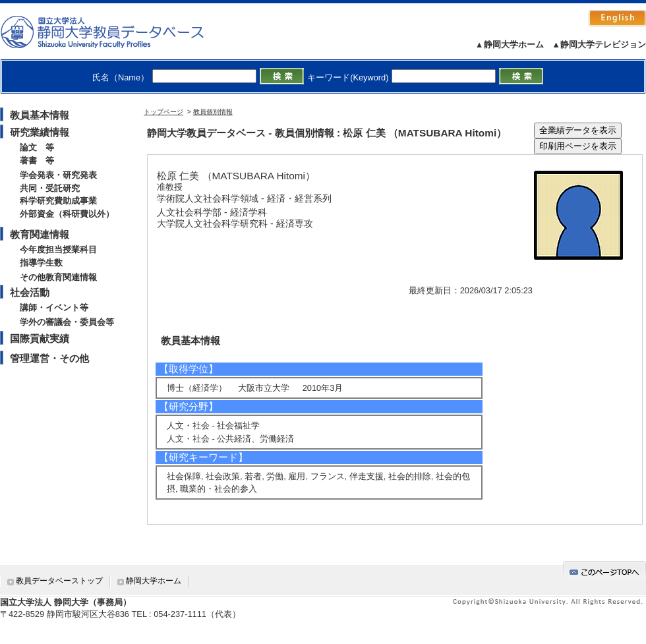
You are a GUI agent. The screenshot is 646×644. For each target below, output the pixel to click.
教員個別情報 (213, 112)
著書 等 (37, 161)
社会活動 (30, 292)
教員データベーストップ (59, 581)
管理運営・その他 (49, 358)
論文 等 (37, 147)
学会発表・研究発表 (58, 175)
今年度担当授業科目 (58, 249)
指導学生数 (41, 263)
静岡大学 (116, 32)
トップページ (163, 112)
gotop (604, 570)
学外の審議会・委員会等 (67, 322)
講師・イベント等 (54, 307)
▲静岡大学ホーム (510, 44)
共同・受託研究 (50, 188)
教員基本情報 (40, 115)
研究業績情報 (40, 132)
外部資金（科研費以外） (67, 214)
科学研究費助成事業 (58, 201)
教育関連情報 (40, 234)
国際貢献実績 (40, 338)
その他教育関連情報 (58, 277)
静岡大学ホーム (154, 581)
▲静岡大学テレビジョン (599, 44)
